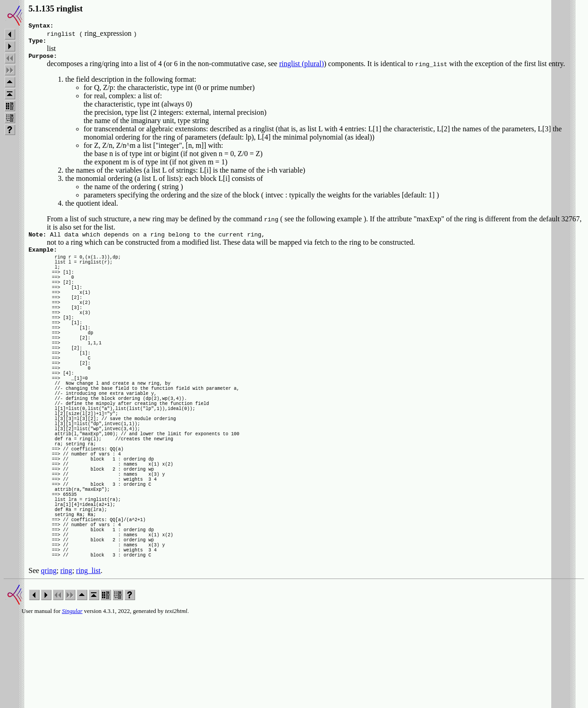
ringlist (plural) (302, 68)
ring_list (88, 660)
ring (66, 660)
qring (49, 660)
